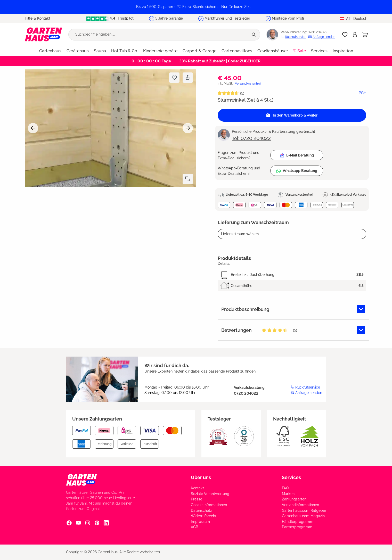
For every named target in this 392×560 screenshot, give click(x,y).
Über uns (201, 477)
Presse (197, 499)
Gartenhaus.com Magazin (303, 516)
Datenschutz (201, 510)
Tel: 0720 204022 (251, 138)
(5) (242, 93)
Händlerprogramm (298, 522)
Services (291, 477)
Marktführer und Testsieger (227, 18)
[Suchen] (254, 35)
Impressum (200, 522)
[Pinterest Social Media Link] (97, 523)
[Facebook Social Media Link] (69, 523)
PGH (362, 93)
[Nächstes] (188, 128)
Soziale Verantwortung (210, 494)
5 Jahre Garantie (169, 18)
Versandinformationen (300, 505)
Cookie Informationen (209, 505)
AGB (194, 527)
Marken (288, 494)
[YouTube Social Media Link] (78, 523)
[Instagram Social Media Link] (88, 523)
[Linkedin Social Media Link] (106, 523)
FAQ (285, 488)
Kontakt (197, 488)
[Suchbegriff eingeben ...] (159, 35)
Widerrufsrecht (204, 516)
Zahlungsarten (294, 499)
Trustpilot (110, 18)
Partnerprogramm (297, 527)
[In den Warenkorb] (292, 115)
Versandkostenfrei (248, 84)
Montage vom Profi (288, 18)
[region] (196, 7)
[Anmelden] (355, 35)
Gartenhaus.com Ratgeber (304, 510)
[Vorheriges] (33, 128)
